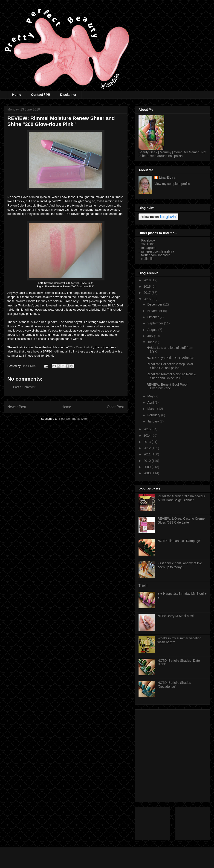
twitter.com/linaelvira (156, 255)
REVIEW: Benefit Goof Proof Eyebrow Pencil (167, 386)
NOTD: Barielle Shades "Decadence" (174, 685)
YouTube (147, 244)
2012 (148, 448)
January (153, 421)
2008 (148, 473)
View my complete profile (172, 184)
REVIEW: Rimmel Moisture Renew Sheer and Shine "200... (171, 376)
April (151, 402)
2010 (148, 461)
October (153, 317)
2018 (148, 286)
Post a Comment (24, 387)
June (151, 342)
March (152, 409)
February (154, 415)
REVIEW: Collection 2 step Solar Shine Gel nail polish (170, 366)
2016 (148, 299)
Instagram (148, 248)
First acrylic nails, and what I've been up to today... (180, 565)
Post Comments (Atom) (75, 419)
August (153, 330)
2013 (148, 442)
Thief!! (143, 585)
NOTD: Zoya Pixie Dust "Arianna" (171, 358)
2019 (148, 280)
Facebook (148, 240)
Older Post (115, 407)
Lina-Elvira (167, 178)
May (151, 396)
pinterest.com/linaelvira (158, 251)
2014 (148, 435)
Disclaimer (68, 95)
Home (17, 95)
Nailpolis (147, 259)
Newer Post (17, 407)
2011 (148, 454)
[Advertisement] (44, 755)
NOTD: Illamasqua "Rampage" (179, 541)
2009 (148, 467)
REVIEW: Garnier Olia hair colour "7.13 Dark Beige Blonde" (181, 498)
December (155, 304)
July (151, 336)
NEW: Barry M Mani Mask (176, 616)
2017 (148, 293)
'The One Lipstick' (81, 347)
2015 (148, 429)
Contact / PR (41, 95)
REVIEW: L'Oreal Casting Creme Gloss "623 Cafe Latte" (181, 520)
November (155, 311)
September (156, 323)
